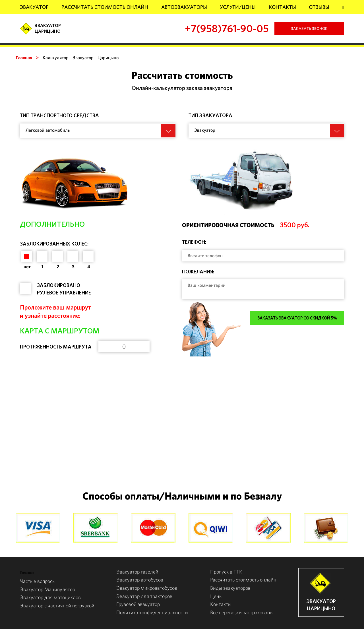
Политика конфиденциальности (152, 612)
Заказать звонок (309, 28)
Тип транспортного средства (59, 115)
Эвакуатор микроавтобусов (147, 588)
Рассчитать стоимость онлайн (105, 7)
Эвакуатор (34, 7)
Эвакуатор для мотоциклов (50, 597)
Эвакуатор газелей (137, 572)
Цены (216, 596)
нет (27, 267)
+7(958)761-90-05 (227, 29)
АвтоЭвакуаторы (184, 7)
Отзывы (319, 7)
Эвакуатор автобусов (140, 580)
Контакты (282, 7)
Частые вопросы (38, 581)
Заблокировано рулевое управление (64, 289)
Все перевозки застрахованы (242, 612)
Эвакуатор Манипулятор (47, 589)
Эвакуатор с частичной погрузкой (57, 606)
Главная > (27, 58)
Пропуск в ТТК (226, 572)
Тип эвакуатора (210, 115)
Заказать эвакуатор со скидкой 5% (297, 318)
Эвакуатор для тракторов (144, 596)
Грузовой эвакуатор (138, 604)
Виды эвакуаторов (230, 588)
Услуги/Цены (238, 7)
